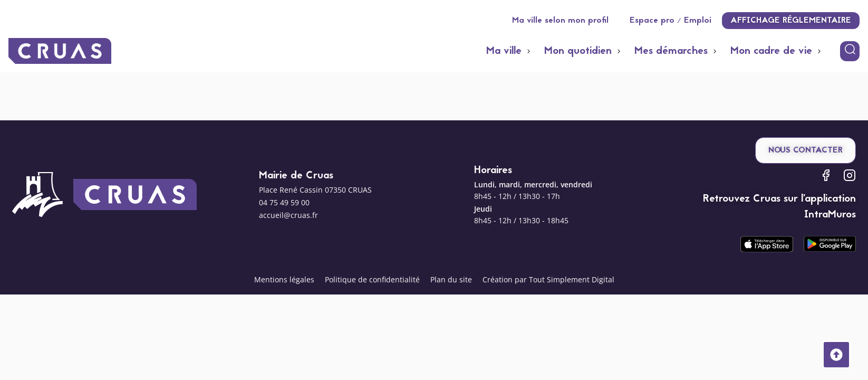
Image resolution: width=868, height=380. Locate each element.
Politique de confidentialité (372, 279)
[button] (510, 51)
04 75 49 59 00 (284, 202)
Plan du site (451, 279)
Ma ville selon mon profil (560, 21)
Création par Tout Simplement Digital (548, 279)
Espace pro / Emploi (671, 21)
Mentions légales (284, 279)
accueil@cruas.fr (288, 215)
